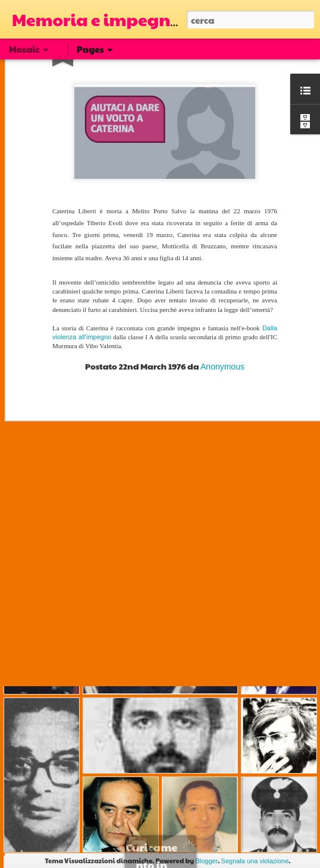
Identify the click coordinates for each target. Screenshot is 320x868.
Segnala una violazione (255, 861)
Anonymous (222, 336)
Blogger (206, 861)
